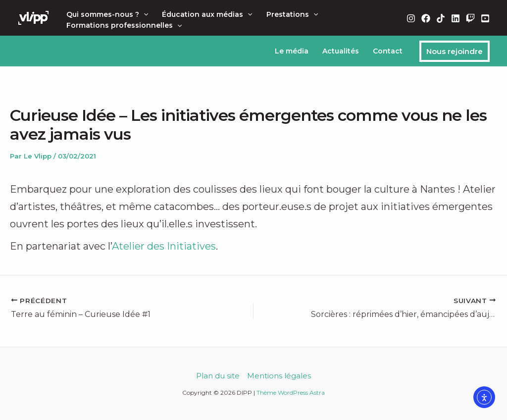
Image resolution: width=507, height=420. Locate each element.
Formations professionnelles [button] (124, 25)
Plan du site (218, 376)
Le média (292, 51)
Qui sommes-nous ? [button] (107, 14)
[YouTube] (485, 18)
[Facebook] (426, 18)
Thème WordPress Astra (291, 393)
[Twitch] (470, 18)
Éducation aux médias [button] (207, 14)
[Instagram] (411, 18)
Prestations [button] (292, 14)
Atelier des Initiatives (164, 246)
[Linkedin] (456, 18)
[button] (144, 14)
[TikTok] (441, 18)
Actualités (341, 51)
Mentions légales (279, 376)
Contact (388, 51)
